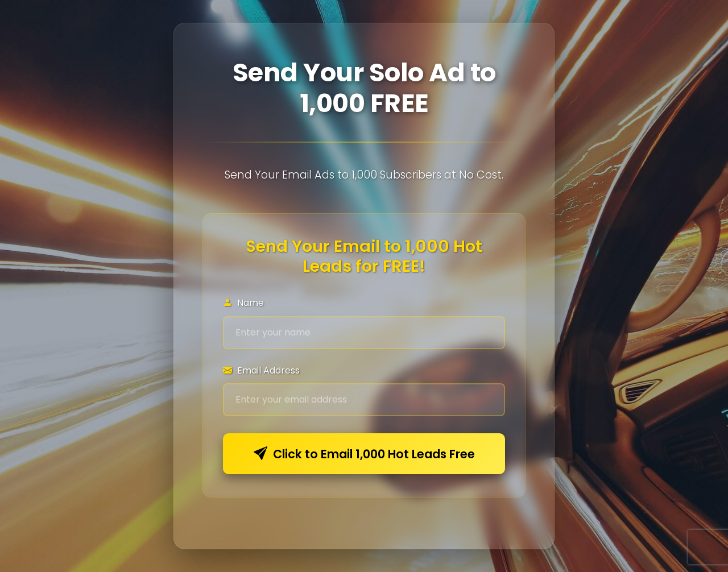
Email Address (261, 370)
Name (243, 303)
